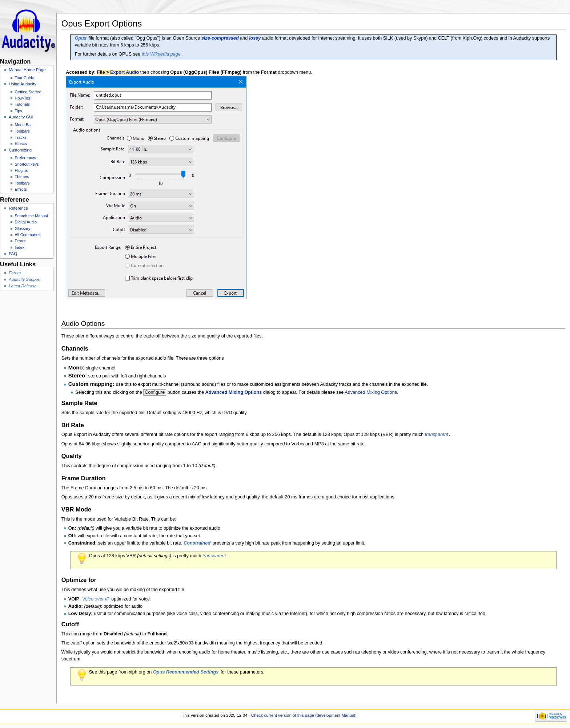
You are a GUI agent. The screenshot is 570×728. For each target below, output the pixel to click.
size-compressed (220, 38)
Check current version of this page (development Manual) (304, 715)
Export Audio (125, 72)
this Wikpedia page (161, 54)
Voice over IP (96, 599)
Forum (15, 273)
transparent (437, 434)
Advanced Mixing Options (234, 392)
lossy (255, 38)
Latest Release (23, 286)
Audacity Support (25, 279)
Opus (81, 38)
